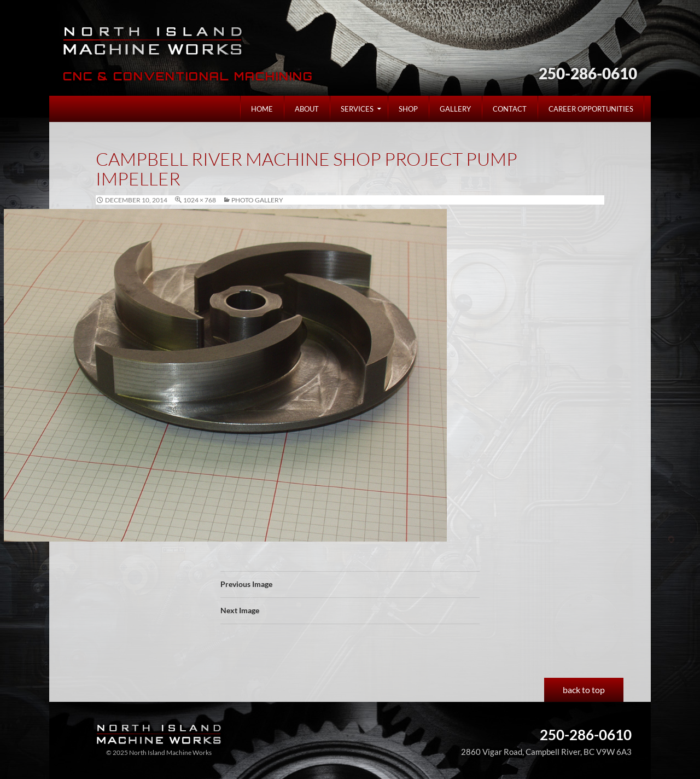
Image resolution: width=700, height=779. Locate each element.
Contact (510, 109)
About (307, 109)
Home (262, 109)
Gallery (455, 109)
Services (357, 109)
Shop (408, 109)
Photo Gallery (257, 200)
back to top (584, 690)
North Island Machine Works (154, 40)
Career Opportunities (591, 109)
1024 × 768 (200, 200)
